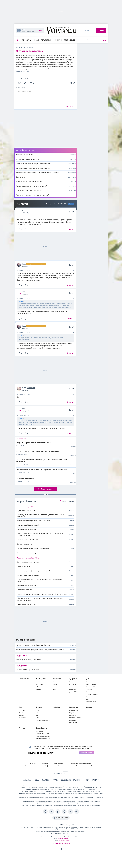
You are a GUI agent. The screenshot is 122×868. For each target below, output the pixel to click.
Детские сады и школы (93, 697)
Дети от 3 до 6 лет (91, 684)
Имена (88, 699)
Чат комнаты (24, 679)
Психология (73, 684)
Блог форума (39, 731)
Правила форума (60, 763)
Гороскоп (22, 728)
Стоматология (73, 687)
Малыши (89, 682)
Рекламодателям (64, 766)
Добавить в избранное (40, 83)
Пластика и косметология (43, 720)
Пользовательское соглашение (82, 763)
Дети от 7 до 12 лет (91, 687)
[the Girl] (88, 780)
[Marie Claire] (66, 780)
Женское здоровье (75, 682)
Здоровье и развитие (92, 694)
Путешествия (73, 715)
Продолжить (69, 107)
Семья (54, 689)
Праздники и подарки (75, 718)
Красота (39, 707)
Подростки (89, 689)
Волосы (38, 713)
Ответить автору (21, 88)
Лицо (37, 710)
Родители (55, 692)
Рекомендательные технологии (61, 843)
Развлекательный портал (43, 734)
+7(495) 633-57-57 (64, 841)
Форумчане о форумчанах (43, 739)
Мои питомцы (23, 718)
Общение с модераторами (43, 736)
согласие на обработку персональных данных (54, 746)
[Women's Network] (61, 775)
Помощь (45, 763)
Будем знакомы (74, 723)
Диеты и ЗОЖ (73, 692)
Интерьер (21, 715)
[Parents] (96, 780)
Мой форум (26, 40)
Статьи (101, 30)
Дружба (55, 684)
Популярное (46, 40)
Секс (54, 687)
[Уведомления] (104, 40)
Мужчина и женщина (58, 682)
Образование (39, 684)
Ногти (37, 718)
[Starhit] (55, 780)
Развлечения (74, 707)
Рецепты (21, 713)
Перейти (71, 204)
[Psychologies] (78, 780)
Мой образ (57, 707)
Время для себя (74, 710)
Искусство (72, 713)
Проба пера (72, 720)
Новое (36, 40)
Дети (88, 679)
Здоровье (73, 679)
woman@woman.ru (63, 838)
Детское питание (91, 692)
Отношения (57, 679)
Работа (38, 687)
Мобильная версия (62, 818)
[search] (94, 40)
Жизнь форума (41, 728)
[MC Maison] (46, 780)
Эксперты (58, 40)
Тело (37, 715)
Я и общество (21, 47)
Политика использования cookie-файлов (39, 766)
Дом (21, 707)
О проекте (33, 763)
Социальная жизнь (41, 682)
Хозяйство (22, 710)
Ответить (70, 229)
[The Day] (37, 780)
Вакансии (94, 766)
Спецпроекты (80, 766)
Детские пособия (91, 702)
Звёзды (89, 707)
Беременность (73, 689)
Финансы (38, 689)
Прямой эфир (70, 40)
